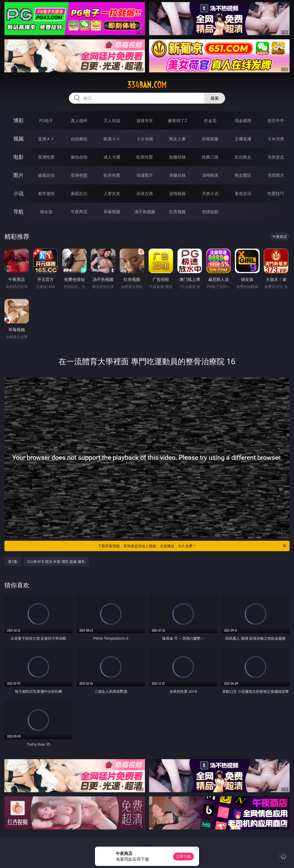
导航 (18, 212)
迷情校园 (177, 193)
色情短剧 (210, 212)
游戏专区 (145, 121)
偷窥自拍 (46, 175)
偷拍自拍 (79, 157)
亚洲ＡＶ (46, 139)
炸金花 (210, 121)
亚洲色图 (79, 175)
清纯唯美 (210, 175)
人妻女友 (112, 193)
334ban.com (147, 85)
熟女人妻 (177, 139)
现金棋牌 (243, 121)
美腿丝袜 (177, 175)
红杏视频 (177, 212)
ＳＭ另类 (276, 139)
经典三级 (210, 157)
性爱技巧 (276, 193)
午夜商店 (79, 212)
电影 (18, 157)
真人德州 (79, 121)
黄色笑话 (243, 193)
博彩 (18, 120)
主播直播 (243, 139)
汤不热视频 (145, 212)
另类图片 (276, 175)
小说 (18, 193)
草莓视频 (112, 212)
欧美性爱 (145, 157)
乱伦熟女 (243, 157)
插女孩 (46, 212)
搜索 (215, 98)
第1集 (13, 561)
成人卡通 (112, 157)
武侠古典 (145, 193)
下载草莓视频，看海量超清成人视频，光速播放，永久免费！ (192, 546)
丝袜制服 (210, 139)
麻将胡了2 (177, 121)
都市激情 (46, 193)
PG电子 (46, 121)
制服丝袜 (177, 157)
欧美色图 (112, 175)
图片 (18, 175)
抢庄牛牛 (276, 121)
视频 (18, 139)
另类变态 (276, 157)
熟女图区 (243, 175)
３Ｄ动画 (145, 139)
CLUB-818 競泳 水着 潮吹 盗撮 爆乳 (56, 561)
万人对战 (112, 121)
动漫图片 (145, 175)
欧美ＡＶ (112, 139)
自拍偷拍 (79, 139)
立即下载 (183, 856)
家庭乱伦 (79, 193)
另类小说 (210, 193)
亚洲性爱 (46, 157)
